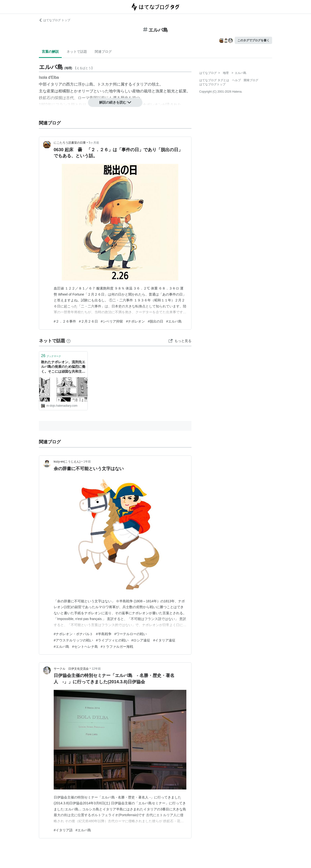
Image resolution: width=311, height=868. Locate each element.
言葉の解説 (50, 52)
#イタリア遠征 (164, 640)
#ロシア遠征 (141, 640)
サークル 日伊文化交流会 (71, 669)
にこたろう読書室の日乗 (70, 143)
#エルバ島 (174, 321)
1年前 (87, 462)
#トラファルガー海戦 (117, 647)
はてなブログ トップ (55, 20)
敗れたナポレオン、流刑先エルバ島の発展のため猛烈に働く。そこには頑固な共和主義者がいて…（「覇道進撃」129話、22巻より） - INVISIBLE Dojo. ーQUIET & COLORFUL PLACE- (63, 367)
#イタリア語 (63, 830)
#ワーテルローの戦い (131, 634)
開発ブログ (251, 80)
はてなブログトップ (212, 84)
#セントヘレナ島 (85, 647)
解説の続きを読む (115, 102)
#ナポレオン (135, 321)
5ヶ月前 (94, 143)
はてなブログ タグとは (214, 80)
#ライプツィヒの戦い (112, 640)
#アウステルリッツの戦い (73, 640)
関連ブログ (103, 52)
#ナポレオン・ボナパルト (73, 634)
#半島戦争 (104, 634)
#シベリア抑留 (112, 321)
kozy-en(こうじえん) (67, 462)
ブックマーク (51, 356)
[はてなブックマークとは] (69, 341)
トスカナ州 (107, 84)
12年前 (96, 669)
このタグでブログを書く (253, 40)
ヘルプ (236, 80)
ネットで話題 (77, 52)
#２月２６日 (88, 321)
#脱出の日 (155, 321)
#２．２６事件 (65, 321)
